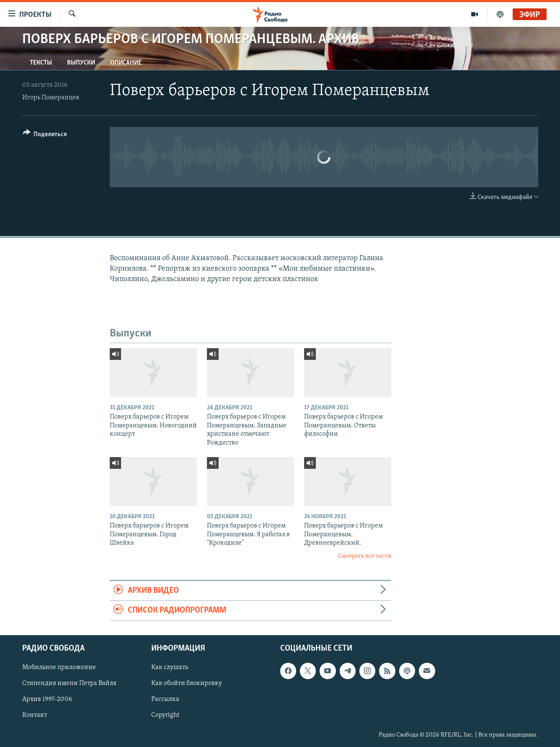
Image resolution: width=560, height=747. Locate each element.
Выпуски (81, 63)
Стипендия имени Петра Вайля (69, 683)
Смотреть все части (365, 556)
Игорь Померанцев (51, 98)
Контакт (35, 715)
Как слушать (170, 667)
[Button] (45, 136)
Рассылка (165, 699)
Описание (126, 63)
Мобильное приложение (59, 667)
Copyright (165, 715)
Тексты (41, 63)
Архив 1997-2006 (47, 699)
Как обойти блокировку (187, 683)
